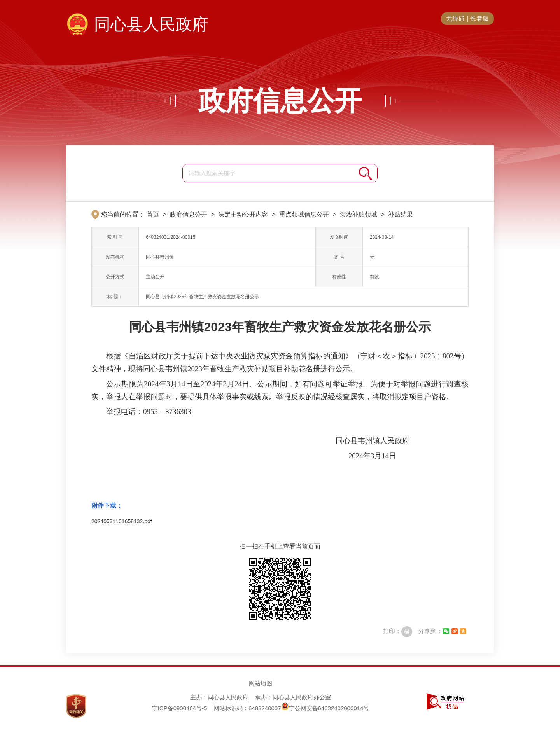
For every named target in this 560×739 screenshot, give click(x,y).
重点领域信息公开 (304, 214)
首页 (153, 214)
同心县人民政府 (151, 24)
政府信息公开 (280, 101)
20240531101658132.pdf (122, 521)
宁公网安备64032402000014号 (325, 708)
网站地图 (261, 683)
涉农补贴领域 (359, 214)
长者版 (479, 18)
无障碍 (455, 18)
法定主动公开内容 (243, 214)
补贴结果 (401, 214)
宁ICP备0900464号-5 (180, 708)
